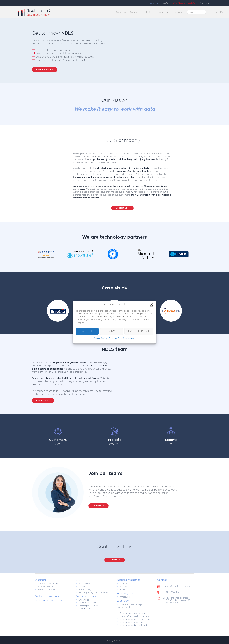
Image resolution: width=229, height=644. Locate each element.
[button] (152, 305)
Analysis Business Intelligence (134, 616)
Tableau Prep (85, 584)
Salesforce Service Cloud (132, 622)
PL (221, 12)
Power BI (124, 590)
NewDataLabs (53, 12)
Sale (122, 610)
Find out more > (45, 69)
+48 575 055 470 (171, 592)
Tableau (124, 584)
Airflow (82, 587)
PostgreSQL (85, 609)
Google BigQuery (87, 603)
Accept (87, 331)
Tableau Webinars (47, 587)
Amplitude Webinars (48, 584)
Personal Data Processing (121, 338)
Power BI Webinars (47, 590)
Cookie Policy (100, 338)
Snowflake (84, 600)
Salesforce (125, 587)
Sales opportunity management (135, 613)
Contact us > (122, 208)
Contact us (99, 506)
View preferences (139, 331)
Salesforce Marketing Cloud (133, 625)
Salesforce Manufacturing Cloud (135, 619)
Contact (162, 580)
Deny (111, 331)
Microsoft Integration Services (93, 592)
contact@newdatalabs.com (176, 586)
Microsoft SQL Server (89, 606)
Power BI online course (48, 601)
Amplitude (125, 597)
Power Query (85, 590)
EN (217, 12)
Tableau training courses (49, 596)
